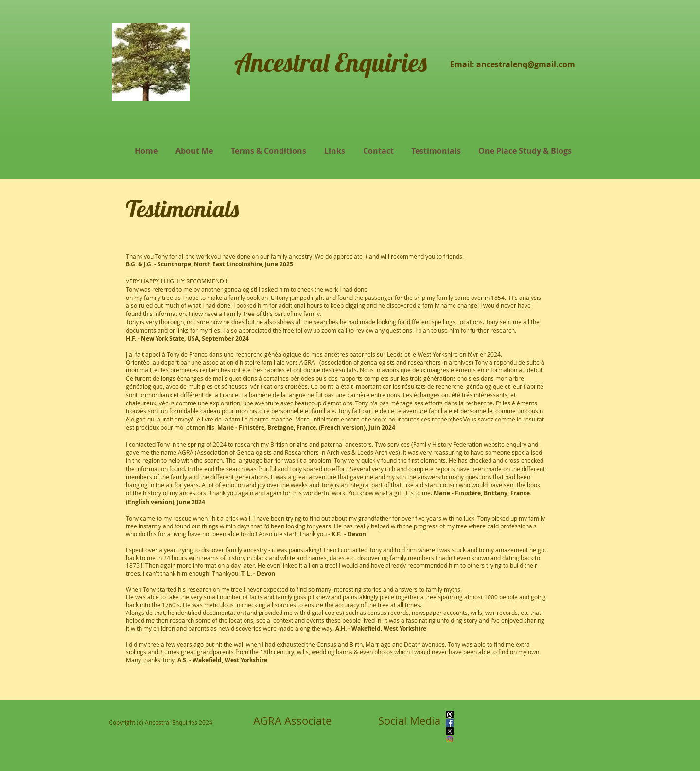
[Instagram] (450, 739)
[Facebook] (450, 723)
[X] (450, 731)
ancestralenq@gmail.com (526, 64)
